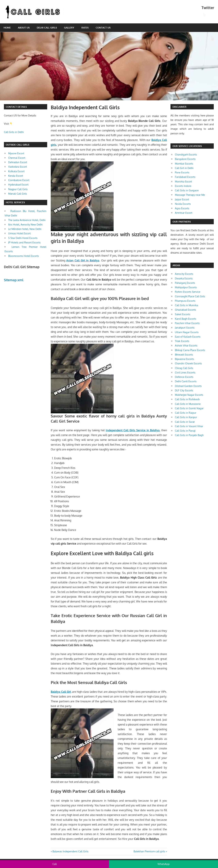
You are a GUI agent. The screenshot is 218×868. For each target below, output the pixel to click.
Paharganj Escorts (185, 283)
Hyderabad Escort (18, 185)
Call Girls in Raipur (186, 413)
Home (7, 28)
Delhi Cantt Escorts (186, 381)
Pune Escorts (182, 172)
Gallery (69, 28)
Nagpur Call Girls (18, 189)
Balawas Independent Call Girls (70, 851)
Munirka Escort (183, 182)
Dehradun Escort (18, 162)
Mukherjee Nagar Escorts (189, 395)
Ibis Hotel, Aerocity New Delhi (25, 225)
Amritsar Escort (184, 213)
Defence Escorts (184, 377)
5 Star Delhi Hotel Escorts (23, 238)
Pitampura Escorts (185, 301)
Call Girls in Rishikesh (187, 399)
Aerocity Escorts (184, 274)
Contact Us (103, 28)
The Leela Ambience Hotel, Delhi (27, 220)
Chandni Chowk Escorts (188, 363)
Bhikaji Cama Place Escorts (190, 350)
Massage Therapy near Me (190, 195)
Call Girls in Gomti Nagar (189, 408)
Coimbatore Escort (19, 180)
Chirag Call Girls (184, 368)
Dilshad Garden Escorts (188, 386)
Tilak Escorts (182, 341)
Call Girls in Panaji (185, 431)
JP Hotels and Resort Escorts (24, 242)
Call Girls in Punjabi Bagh (189, 435)
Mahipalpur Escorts (186, 287)
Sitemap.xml (14, 280)
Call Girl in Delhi (184, 168)
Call (55, 864)
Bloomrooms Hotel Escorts (24, 256)
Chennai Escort (17, 158)
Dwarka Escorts (184, 278)
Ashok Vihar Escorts (186, 346)
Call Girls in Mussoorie (188, 404)
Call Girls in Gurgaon (187, 190)
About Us (24, 28)
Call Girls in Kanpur (186, 417)
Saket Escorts (183, 314)
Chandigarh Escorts (186, 155)
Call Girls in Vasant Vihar (189, 426)
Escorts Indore (183, 186)
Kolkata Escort (16, 171)
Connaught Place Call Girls (190, 296)
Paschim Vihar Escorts (187, 323)
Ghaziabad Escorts (185, 310)
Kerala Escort (16, 176)
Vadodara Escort (18, 167)
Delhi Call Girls (47, 28)
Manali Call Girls (18, 194)
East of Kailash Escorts (188, 337)
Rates (85, 28)
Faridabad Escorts (185, 177)
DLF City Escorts (184, 390)
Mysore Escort (16, 153)
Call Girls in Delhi (14, 132)
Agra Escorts (182, 208)
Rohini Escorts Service (188, 292)
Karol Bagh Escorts (186, 319)
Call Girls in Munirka (186, 305)
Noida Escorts (183, 204)
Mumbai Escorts (184, 164)
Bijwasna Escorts (184, 359)
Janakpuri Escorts (185, 328)
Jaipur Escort (182, 199)
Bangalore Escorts (185, 159)
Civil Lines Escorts (185, 372)
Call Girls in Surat (185, 422)
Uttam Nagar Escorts (187, 332)
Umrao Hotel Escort (19, 233)
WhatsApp (164, 864)
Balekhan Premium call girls (149, 851)
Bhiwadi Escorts (184, 355)
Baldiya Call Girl (61, 692)
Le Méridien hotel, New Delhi (25, 229)
